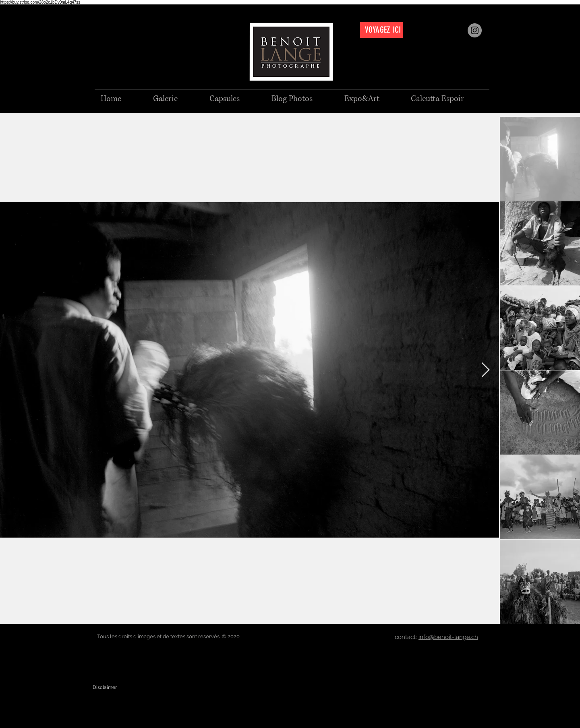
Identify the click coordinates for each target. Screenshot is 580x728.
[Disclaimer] (105, 688)
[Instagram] (475, 30)
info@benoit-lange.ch (448, 637)
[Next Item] (486, 370)
